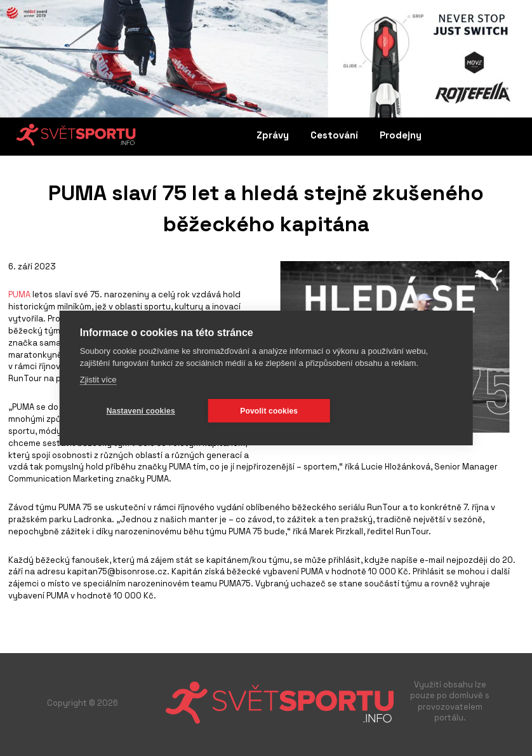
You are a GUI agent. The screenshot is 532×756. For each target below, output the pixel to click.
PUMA (19, 294)
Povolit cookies (269, 411)
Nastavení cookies (141, 411)
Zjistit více (98, 380)
